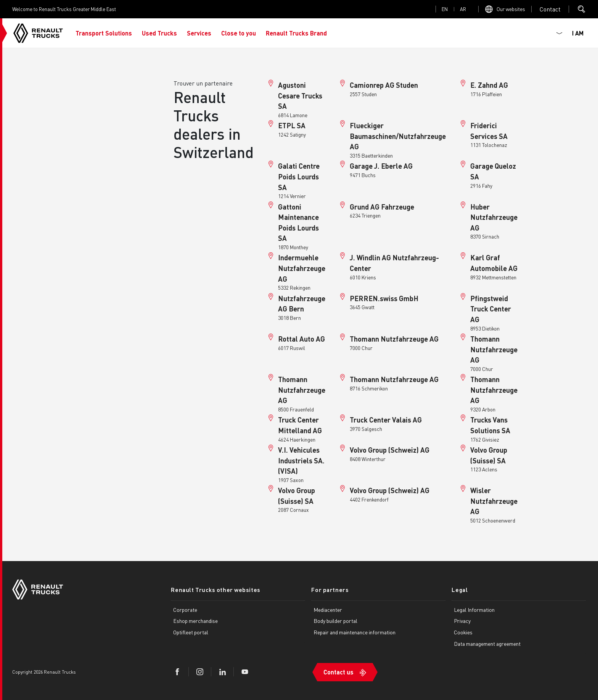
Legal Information (474, 610)
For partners (330, 590)
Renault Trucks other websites (215, 590)
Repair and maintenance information (354, 632)
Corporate (185, 610)
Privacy (462, 621)
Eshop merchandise (195, 621)
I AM (578, 33)
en (445, 9)
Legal (460, 590)
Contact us (338, 672)
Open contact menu (550, 9)
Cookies (463, 632)
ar (463, 9)
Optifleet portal (191, 632)
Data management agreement (487, 644)
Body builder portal (335, 621)
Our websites (511, 9)
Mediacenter (328, 610)
